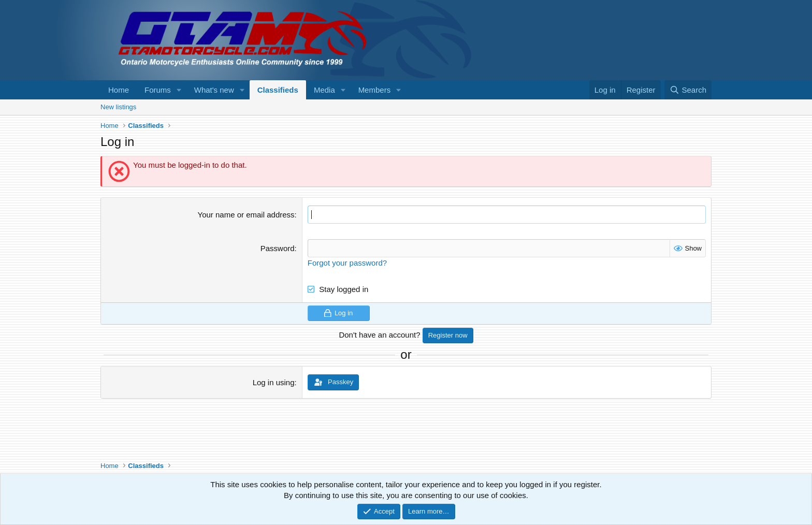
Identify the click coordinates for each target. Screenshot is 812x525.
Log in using (274, 382)
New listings (118, 107)
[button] (179, 90)
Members (375, 90)
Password (278, 248)
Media (324, 90)
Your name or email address (246, 215)
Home (119, 90)
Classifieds (278, 90)
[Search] (688, 90)
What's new (214, 90)
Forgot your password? (347, 263)
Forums (158, 90)
